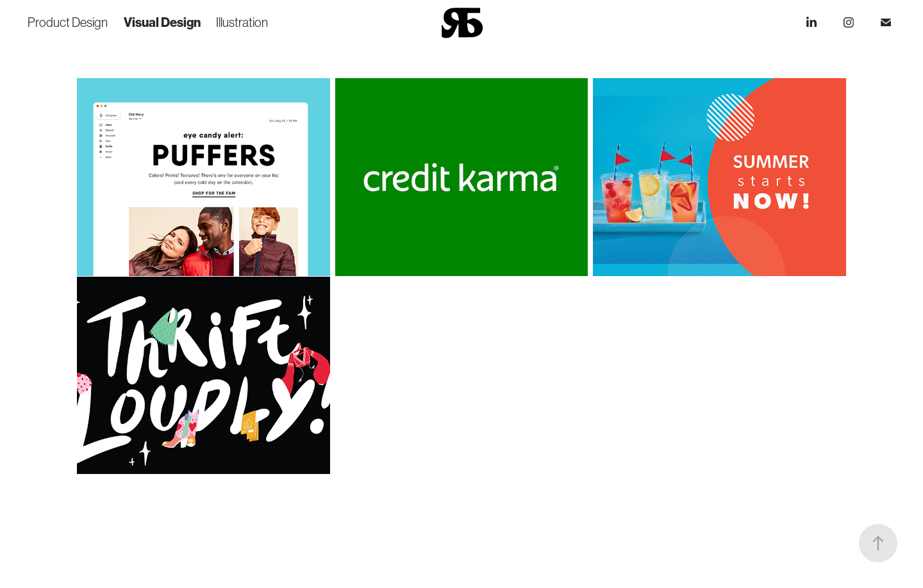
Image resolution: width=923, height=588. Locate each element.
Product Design (68, 22)
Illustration (242, 22)
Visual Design (162, 22)
